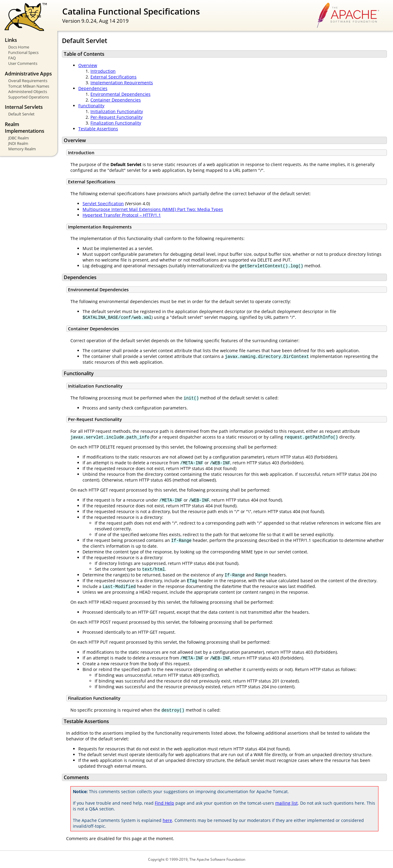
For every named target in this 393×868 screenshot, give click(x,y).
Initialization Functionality (117, 111)
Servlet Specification (103, 204)
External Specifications (113, 77)
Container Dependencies (116, 100)
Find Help (164, 803)
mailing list (286, 803)
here (167, 820)
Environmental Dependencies (120, 94)
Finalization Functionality (116, 123)
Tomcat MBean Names (29, 86)
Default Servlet (21, 114)
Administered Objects (28, 92)
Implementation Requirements (122, 83)
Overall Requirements (28, 81)
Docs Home (19, 47)
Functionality (91, 106)
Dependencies (93, 88)
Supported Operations (29, 97)
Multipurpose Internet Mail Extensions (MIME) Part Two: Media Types (153, 209)
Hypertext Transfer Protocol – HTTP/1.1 (122, 215)
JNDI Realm (18, 143)
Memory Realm (22, 149)
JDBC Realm (19, 138)
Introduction (103, 71)
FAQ (12, 58)
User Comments (23, 63)
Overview (88, 65)
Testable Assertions (98, 129)
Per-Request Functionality (117, 117)
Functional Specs (23, 52)
